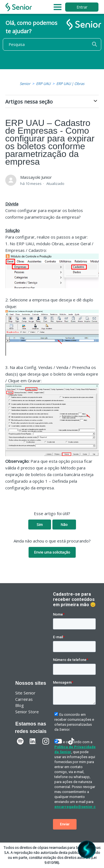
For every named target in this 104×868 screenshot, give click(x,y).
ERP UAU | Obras (70, 84)
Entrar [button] (82, 7)
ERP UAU (43, 84)
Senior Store (27, 712)
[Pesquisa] (52, 44)
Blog (20, 705)
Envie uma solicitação (52, 552)
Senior (25, 84)
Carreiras (24, 699)
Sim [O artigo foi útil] (40, 525)
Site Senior (25, 693)
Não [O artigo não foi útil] (64, 525)
